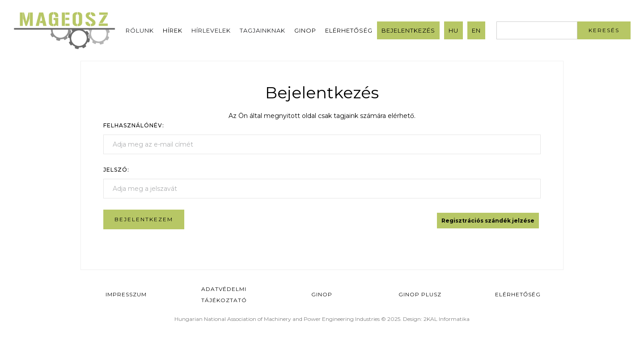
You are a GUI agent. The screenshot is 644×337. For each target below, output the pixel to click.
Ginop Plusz (420, 294)
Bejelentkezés (408, 30)
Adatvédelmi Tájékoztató (224, 295)
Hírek (173, 30)
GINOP (305, 30)
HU (453, 30)
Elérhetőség (349, 30)
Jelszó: (116, 170)
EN (476, 30)
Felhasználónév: (134, 125)
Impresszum (126, 294)
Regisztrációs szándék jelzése (488, 221)
